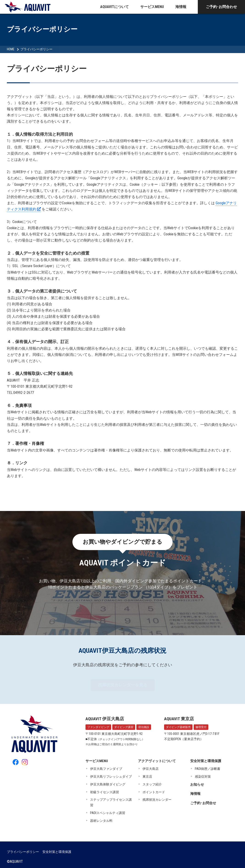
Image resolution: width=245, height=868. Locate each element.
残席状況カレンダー (157, 800)
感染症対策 (203, 777)
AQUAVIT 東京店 (179, 719)
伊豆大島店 (151, 769)
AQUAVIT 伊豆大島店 (105, 719)
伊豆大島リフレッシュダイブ (111, 777)
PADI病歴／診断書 (208, 769)
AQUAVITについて (114, 7)
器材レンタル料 (101, 821)
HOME (11, 49)
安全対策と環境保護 (206, 761)
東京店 (147, 777)
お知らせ (197, 785)
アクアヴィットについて (157, 761)
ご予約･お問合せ (203, 803)
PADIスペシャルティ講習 (108, 813)
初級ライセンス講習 (105, 792)
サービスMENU (152, 7)
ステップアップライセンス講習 (111, 802)
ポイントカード (154, 792)
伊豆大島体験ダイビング (108, 784)
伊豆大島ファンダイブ (106, 769)
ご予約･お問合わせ (221, 7)
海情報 (181, 7)
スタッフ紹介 (152, 784)
